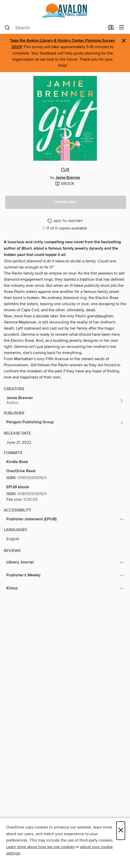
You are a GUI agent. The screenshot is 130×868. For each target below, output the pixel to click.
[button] (66, 202)
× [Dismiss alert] (124, 41)
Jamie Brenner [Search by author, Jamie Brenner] (68, 178)
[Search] (7, 28)
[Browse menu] (121, 28)
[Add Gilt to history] (66, 221)
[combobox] (55, 28)
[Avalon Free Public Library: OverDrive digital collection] (65, 11)
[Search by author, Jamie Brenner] (65, 400)
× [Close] (121, 831)
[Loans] (111, 29)
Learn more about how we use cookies (40, 847)
